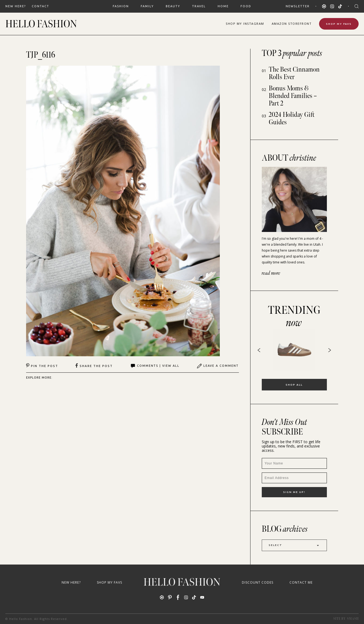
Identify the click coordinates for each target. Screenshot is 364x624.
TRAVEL (199, 6)
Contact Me (301, 582)
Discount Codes (258, 582)
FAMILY (147, 6)
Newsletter (298, 6)
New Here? (16, 6)
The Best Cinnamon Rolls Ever (294, 73)
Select (294, 545)
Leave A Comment (218, 366)
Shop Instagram (245, 24)
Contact (40, 6)
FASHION (121, 6)
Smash (353, 619)
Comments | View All (155, 366)
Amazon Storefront (292, 24)
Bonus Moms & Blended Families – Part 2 (293, 96)
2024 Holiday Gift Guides (292, 119)
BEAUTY (173, 6)
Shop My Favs (339, 24)
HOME (223, 6)
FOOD (246, 6)
